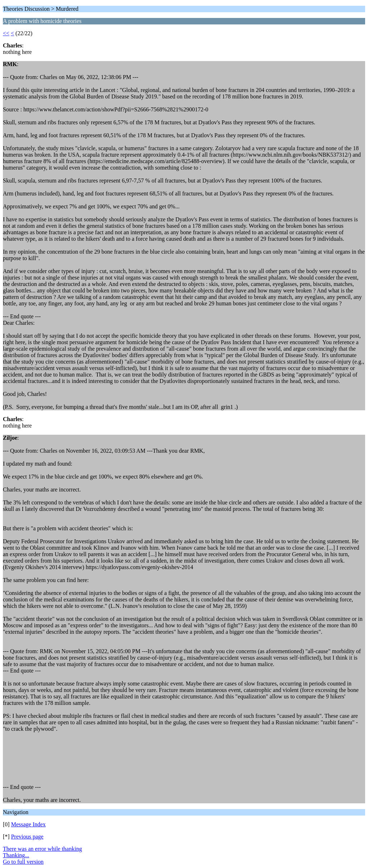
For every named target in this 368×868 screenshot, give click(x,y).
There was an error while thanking (42, 849)
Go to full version (23, 862)
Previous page (27, 837)
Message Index (28, 824)
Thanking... (16, 855)
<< (6, 33)
